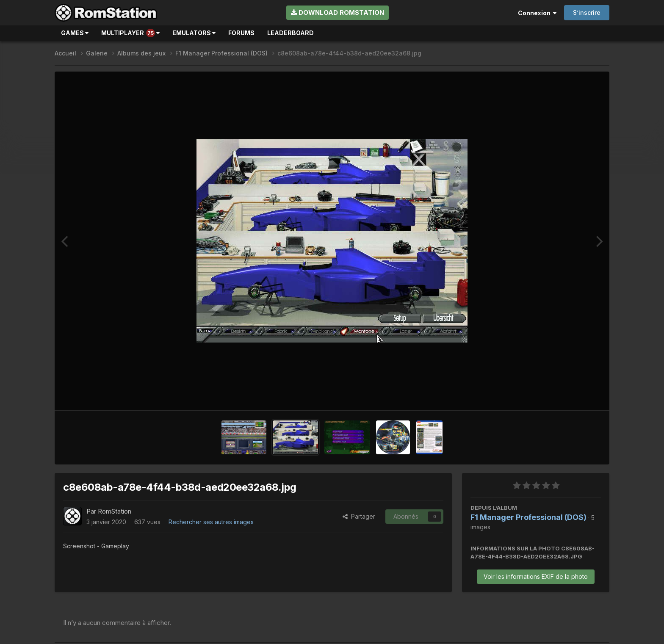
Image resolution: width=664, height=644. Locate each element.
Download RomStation (338, 12)
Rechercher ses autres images (211, 522)
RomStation (115, 511)
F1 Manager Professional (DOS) (528, 517)
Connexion (537, 13)
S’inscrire (587, 12)
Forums (241, 33)
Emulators (194, 33)
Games (75, 33)
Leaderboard (290, 33)
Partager (359, 516)
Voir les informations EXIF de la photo (536, 576)
